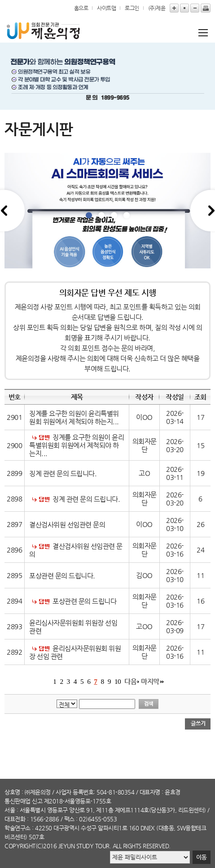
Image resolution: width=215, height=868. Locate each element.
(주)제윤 (157, 8)
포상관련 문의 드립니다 (84, 601)
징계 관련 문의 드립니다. (63, 474)
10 (118, 681)
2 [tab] (101, 216)
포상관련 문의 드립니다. (63, 576)
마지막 (150, 682)
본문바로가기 (0, 0)
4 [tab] (127, 216)
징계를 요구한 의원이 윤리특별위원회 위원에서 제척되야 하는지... (74, 418)
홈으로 (81, 8)
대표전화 (15, 819)
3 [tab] (114, 216)
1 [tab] (89, 216)
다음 (130, 682)
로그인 (132, 8)
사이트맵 (106, 8)
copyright (20, 846)
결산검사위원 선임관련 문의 (67, 525)
